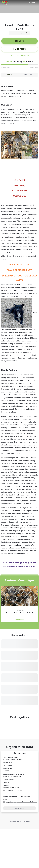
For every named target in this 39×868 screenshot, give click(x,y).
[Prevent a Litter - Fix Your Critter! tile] (19, 604)
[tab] (9, 75)
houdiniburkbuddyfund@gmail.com (17, 796)
